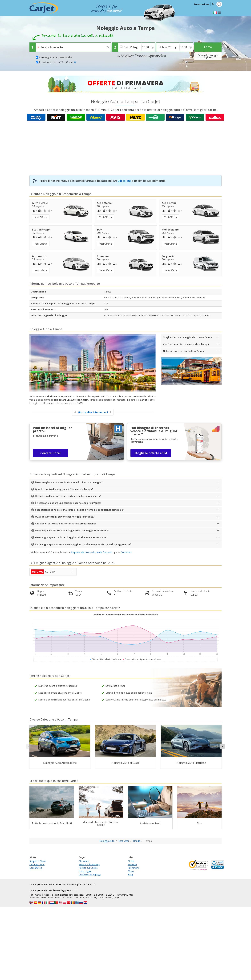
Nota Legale (85, 871)
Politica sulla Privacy (89, 864)
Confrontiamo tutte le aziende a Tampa (186, 344)
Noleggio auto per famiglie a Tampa (184, 351)
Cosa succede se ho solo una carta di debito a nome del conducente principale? (79, 510)
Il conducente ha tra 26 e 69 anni (58, 62)
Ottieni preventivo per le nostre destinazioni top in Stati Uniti (61, 884)
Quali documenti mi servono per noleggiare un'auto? (65, 517)
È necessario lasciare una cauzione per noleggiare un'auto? (68, 503)
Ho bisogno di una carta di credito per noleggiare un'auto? (68, 496)
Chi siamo (84, 861)
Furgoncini (133, 868)
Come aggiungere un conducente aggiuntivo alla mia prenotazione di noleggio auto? (83, 544)
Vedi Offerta (41, 217)
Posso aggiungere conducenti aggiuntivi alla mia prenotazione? (71, 537)
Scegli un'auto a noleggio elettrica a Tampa (188, 337)
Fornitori (132, 864)
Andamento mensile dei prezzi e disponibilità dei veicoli (125, 615)
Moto (131, 871)
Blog (130, 875)
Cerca (208, 47)
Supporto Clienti (38, 861)
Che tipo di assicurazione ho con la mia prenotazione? (66, 524)
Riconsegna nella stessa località (56, 57)
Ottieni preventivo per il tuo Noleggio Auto (51, 890)
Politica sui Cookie (88, 868)
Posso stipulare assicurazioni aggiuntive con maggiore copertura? (72, 530)
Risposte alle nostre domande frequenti (92, 552)
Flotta (131, 861)
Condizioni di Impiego (90, 875)
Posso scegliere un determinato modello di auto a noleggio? (69, 482)
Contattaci (126, 552)
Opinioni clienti (37, 864)
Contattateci (36, 868)
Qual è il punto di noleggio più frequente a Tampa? (64, 489)
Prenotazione (202, 4)
